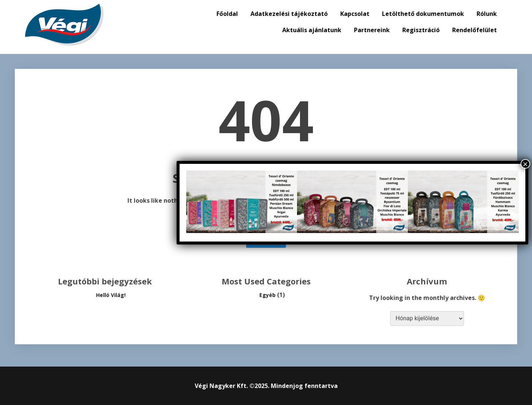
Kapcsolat (355, 14)
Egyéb (267, 295)
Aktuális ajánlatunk (312, 30)
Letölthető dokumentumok (423, 14)
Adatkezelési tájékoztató (289, 14)
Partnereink (372, 30)
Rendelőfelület (475, 30)
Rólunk (487, 14)
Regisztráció (421, 30)
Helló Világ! (111, 295)
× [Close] (525, 164)
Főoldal (227, 14)
